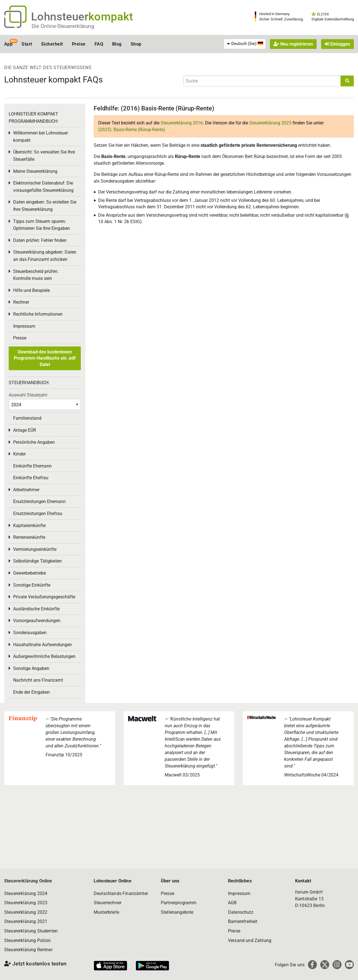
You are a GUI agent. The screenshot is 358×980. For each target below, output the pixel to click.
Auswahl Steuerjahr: (28, 395)
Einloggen (337, 44)
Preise (79, 44)
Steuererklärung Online (28, 881)
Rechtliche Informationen (38, 314)
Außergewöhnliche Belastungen (44, 656)
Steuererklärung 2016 (182, 123)
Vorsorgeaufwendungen (37, 621)
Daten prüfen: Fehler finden (40, 240)
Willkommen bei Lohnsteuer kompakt (41, 137)
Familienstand (27, 418)
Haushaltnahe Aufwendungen (43, 645)
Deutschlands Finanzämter (121, 893)
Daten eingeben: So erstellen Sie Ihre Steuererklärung (45, 206)
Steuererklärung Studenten (31, 931)
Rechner (21, 302)
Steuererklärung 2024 (26, 893)
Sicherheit (52, 44)
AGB (232, 903)
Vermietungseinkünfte (35, 549)
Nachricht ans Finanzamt (38, 680)
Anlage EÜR (25, 430)
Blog (117, 44)
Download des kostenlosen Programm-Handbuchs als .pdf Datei (45, 358)
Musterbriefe (106, 912)
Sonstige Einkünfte (32, 585)
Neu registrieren (293, 44)
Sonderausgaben (30, 633)
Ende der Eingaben (31, 692)
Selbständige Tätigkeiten (37, 561)
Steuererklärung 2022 (26, 912)
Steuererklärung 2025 (270, 123)
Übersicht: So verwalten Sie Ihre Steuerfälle (44, 156)
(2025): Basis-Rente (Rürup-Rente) (132, 130)
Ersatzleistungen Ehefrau (38, 513)
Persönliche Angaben (34, 442)
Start (27, 44)
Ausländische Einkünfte (36, 609)
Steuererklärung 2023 (26, 903)
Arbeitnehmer (26, 490)
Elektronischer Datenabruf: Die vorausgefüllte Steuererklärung (43, 187)
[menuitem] (245, 44)
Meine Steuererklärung (35, 171)
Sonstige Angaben (31, 668)
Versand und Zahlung (250, 940)
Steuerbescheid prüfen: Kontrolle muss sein (36, 275)
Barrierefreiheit (243, 921)
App (8, 44)
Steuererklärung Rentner (28, 950)
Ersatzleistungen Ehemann (39, 501)
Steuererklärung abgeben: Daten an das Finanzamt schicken (45, 256)
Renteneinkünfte (29, 537)
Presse (20, 338)
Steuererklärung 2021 (26, 921)
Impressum (24, 326)
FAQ (99, 44)
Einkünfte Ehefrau (31, 478)
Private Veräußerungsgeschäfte (44, 597)
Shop (136, 44)
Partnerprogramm (179, 903)
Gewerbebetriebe (30, 573)
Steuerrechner (108, 903)
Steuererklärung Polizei (27, 940)
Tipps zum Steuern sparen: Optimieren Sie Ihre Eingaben (42, 225)
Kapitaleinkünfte (29, 526)
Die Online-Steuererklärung (63, 26)
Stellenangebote (177, 912)
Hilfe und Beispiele (31, 290)
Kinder (19, 454)
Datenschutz (241, 912)
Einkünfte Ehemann (32, 466)
